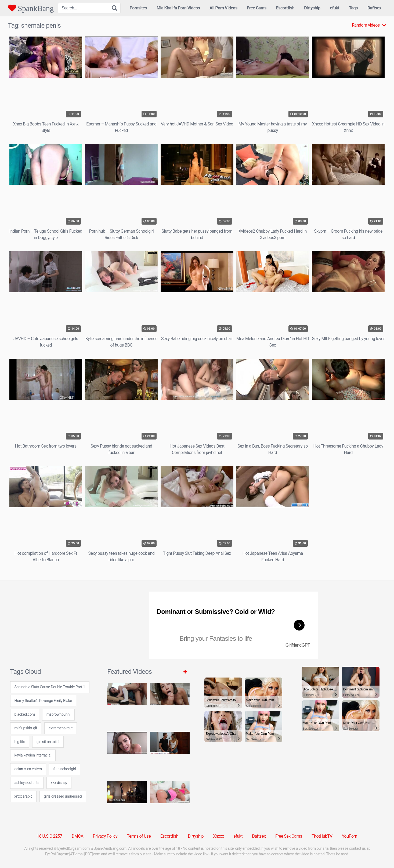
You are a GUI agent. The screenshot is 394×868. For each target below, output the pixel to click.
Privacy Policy (105, 836)
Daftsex (374, 8)
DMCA (77, 836)
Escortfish (285, 8)
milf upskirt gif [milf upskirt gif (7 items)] (26, 728)
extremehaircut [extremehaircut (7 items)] (61, 728)
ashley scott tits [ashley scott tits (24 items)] (27, 783)
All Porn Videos (223, 8)
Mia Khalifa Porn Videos (178, 8)
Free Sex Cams (289, 836)
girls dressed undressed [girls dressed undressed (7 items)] (63, 796)
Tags (353, 8)
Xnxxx (219, 836)
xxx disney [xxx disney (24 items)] (59, 783)
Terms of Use (139, 836)
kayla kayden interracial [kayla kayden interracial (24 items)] (33, 755)
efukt (335, 8)
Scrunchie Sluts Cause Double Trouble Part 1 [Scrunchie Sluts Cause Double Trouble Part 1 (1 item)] (50, 687)
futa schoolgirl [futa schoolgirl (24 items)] (64, 769)
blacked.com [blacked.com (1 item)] (25, 714)
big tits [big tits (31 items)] (20, 742)
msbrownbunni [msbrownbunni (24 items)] (58, 714)
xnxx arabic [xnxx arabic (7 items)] (24, 796)
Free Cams (257, 8)
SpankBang (31, 8)
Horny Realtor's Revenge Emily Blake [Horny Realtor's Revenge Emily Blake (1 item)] (43, 701)
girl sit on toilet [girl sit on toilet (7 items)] (48, 742)
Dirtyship (312, 8)
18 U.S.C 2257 (49, 836)
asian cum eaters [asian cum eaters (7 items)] (28, 769)
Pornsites (138, 8)
